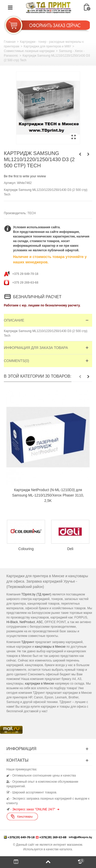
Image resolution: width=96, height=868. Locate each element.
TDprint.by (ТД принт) (36, 594)
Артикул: (10, 183)
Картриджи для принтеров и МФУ (47, 46)
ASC (40, 622)
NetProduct (27, 622)
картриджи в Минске (40, 684)
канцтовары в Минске (50, 647)
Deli (70, 549)
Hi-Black (12, 622)
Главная (10, 42)
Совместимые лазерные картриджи (29, 51)
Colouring (26, 549)
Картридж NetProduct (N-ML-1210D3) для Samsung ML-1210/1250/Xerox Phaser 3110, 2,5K (48, 495)
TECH (32, 213)
